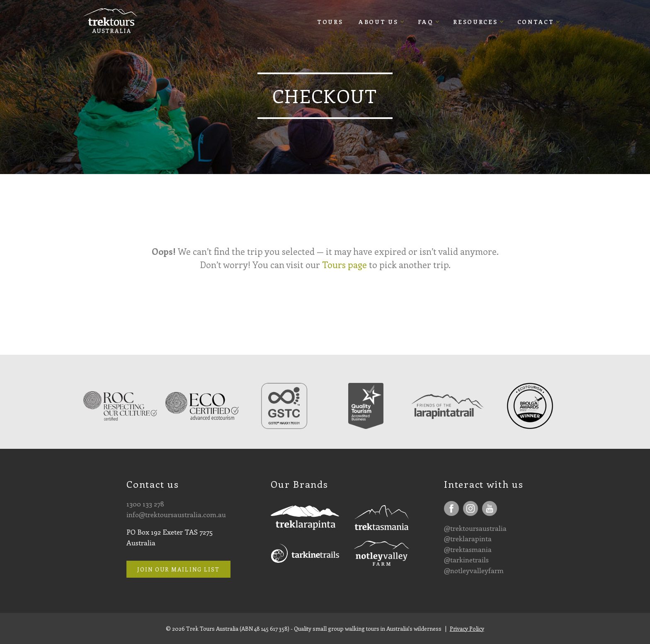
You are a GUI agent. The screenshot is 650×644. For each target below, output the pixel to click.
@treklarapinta (468, 538)
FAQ (426, 22)
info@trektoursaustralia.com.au (176, 514)
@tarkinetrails (466, 559)
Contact (536, 22)
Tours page (344, 265)
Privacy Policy (467, 628)
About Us (378, 22)
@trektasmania (468, 549)
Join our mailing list (178, 569)
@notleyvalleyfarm (474, 570)
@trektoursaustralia (475, 528)
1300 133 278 (145, 504)
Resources (475, 22)
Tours (330, 22)
